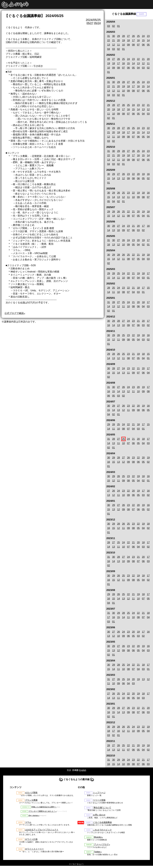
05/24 (97, 23)
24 (143, 36)
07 (138, 45)
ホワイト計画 (31, 841)
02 (114, 26)
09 (128, 45)
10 (123, 45)
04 (109, 49)
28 (123, 36)
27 (128, 36)
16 (138, 41)
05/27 (90, 23)
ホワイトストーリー (34, 851)
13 (109, 45)
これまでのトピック (102, 831)
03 (109, 26)
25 (138, 36)
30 (114, 36)
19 (123, 41)
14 (148, 41)
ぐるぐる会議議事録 (102, 823)
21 (114, 41)
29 (118, 36)
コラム (28, 824)
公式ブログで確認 (14, 313)
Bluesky (98, 839)
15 (143, 41)
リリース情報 (99, 801)
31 (109, 36)
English (83, 770)
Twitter (97, 854)
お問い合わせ (99, 816)
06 (143, 45)
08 (133, 45)
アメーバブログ (101, 846)
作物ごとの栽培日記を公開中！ (44, 808)
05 (148, 45)
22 (109, 41)
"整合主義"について (102, 808)
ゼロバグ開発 (31, 793)
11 (118, 45)
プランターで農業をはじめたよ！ (42, 812)
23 (148, 36)
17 (133, 41)
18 (128, 41)
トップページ (99, 793)
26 (133, 36)
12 (114, 45)
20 (118, 41)
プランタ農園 (31, 801)
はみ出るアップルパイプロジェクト (42, 831)
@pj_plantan (33, 817)
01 (118, 26)
